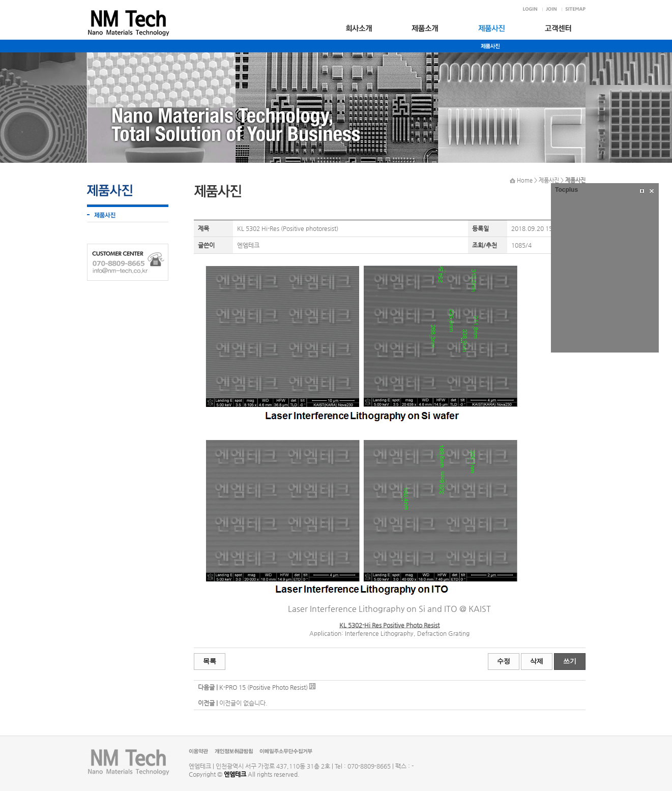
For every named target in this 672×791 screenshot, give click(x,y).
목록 (210, 661)
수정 (504, 661)
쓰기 (570, 661)
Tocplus (566, 190)
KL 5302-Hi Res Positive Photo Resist (389, 625)
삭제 (537, 661)
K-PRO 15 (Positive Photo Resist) (264, 687)
